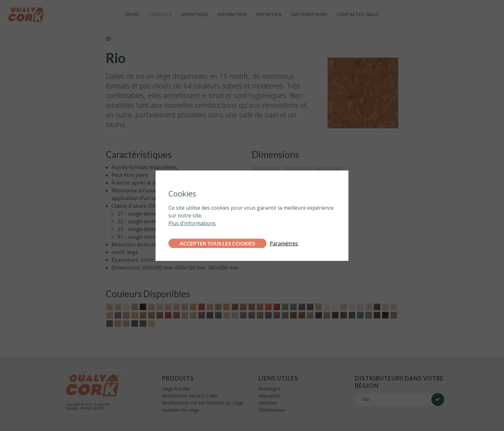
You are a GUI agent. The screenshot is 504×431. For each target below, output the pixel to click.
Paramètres (284, 243)
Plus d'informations (192, 223)
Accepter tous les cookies (217, 243)
